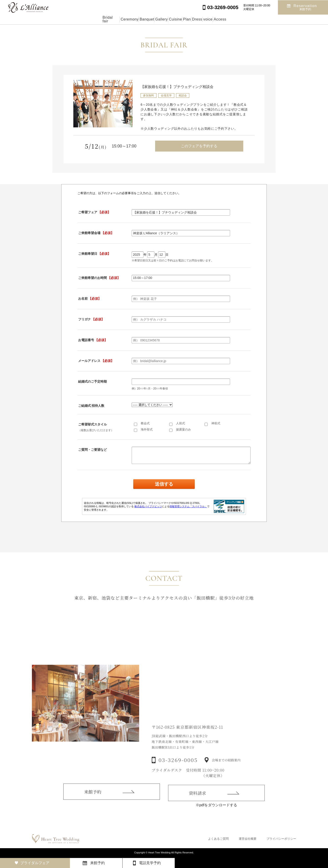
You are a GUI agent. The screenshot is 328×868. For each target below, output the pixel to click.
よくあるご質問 (218, 839)
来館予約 (93, 797)
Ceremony (98, 19)
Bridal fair (70, 19)
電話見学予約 (150, 863)
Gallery (150, 19)
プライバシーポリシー (281, 839)
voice (237, 19)
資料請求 (197, 800)
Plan (196, 19)
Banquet (126, 19)
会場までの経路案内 (226, 768)
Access (260, 19)
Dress (216, 19)
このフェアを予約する (199, 146)
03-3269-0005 (178, 768)
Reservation (305, 7)
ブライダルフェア (35, 863)
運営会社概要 (248, 839)
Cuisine (174, 19)
